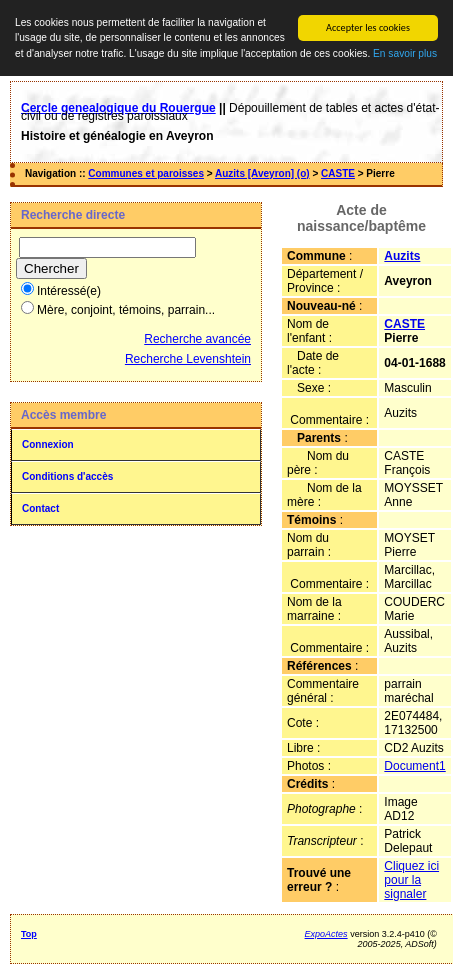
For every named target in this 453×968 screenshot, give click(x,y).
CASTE (338, 173)
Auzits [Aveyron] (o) (262, 173)
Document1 (414, 766)
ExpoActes (326, 934)
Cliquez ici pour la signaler (411, 880)
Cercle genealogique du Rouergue (118, 108)
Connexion (48, 444)
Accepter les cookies (368, 27)
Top (29, 934)
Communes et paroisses (146, 173)
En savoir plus (405, 53)
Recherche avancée (197, 339)
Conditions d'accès (67, 476)
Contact (40, 508)
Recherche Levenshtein (188, 359)
